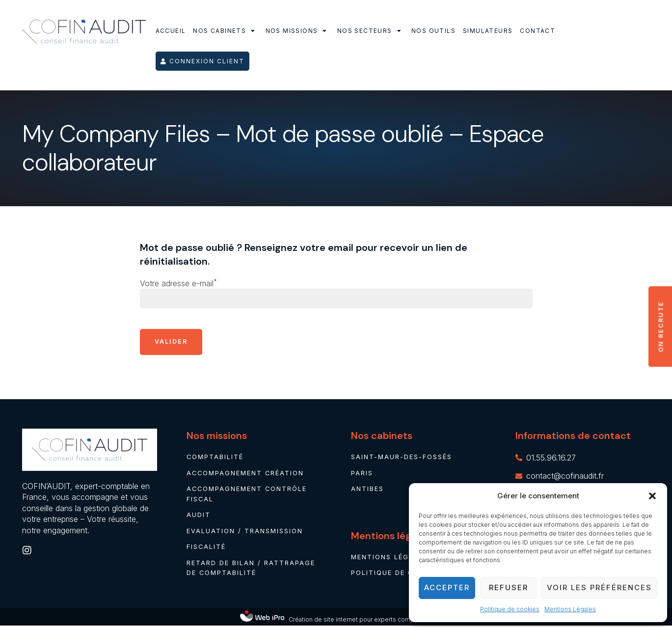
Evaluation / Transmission (245, 532)
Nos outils (433, 31)
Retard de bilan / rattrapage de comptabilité (251, 569)
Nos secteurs (371, 31)
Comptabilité (215, 458)
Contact (538, 31)
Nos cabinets (225, 31)
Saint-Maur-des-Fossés (402, 458)
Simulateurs (488, 31)
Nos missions (298, 31)
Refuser (509, 587)
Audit (199, 516)
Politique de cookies (510, 609)
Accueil (171, 31)
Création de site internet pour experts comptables (360, 621)
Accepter (447, 587)
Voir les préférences (599, 587)
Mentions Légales (570, 609)
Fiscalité (206, 548)
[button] (652, 496)
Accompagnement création (246, 474)
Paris (362, 474)
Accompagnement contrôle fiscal (247, 495)
